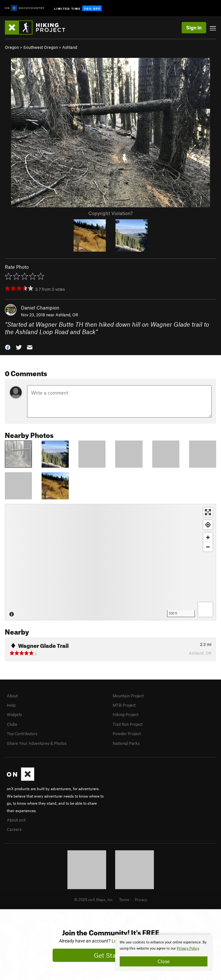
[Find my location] (208, 525)
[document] (164, 953)
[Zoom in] (208, 537)
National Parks (126, 743)
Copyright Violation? (110, 213)
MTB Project (124, 705)
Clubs (12, 724)
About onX (16, 820)
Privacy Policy (188, 948)
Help (11, 705)
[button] (8, 347)
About (12, 696)
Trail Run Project (128, 724)
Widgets (14, 714)
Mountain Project (128, 696)
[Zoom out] (208, 547)
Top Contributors (22, 734)
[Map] (110, 562)
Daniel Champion (40, 308)
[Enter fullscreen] (208, 512)
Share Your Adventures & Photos (37, 743)
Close (164, 961)
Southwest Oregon (40, 47)
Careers (14, 829)
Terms (124, 899)
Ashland (70, 47)
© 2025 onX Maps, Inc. (94, 899)
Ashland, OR (67, 315)
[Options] (205, 610)
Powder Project (127, 734)
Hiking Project (126, 714)
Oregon (12, 47)
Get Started (110, 955)
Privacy (141, 899)
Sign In (194, 27)
